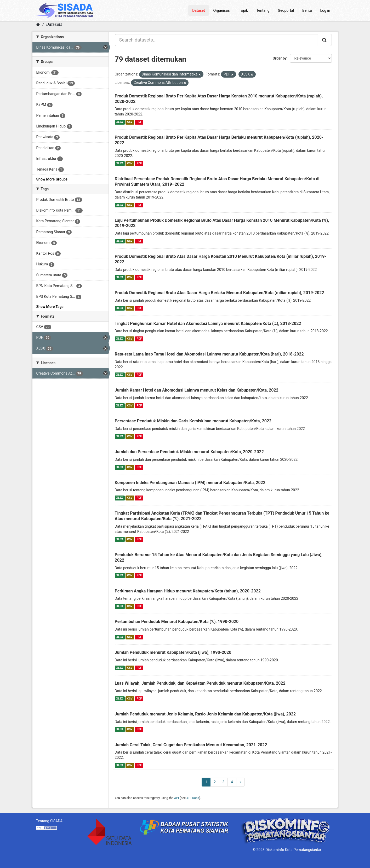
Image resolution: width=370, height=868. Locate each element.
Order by (280, 58)
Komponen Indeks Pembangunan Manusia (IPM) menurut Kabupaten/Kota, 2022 (190, 483)
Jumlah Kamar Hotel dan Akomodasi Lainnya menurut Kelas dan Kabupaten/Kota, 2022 (197, 390)
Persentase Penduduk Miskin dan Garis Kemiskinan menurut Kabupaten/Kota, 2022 (193, 421)
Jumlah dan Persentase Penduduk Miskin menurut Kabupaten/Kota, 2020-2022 (189, 452)
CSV (130, 122)
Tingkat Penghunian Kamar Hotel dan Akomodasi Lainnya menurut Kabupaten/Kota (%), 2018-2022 (208, 324)
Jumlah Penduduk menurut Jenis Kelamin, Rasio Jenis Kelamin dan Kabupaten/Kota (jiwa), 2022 (205, 714)
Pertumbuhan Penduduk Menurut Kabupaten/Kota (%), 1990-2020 (177, 622)
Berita (307, 10)
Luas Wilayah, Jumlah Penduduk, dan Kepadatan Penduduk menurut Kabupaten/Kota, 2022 (200, 683)
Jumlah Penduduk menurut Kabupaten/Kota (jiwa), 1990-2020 (173, 652)
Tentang (263, 10)
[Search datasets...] (216, 40)
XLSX (120, 122)
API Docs (193, 798)
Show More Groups (52, 179)
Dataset (198, 10)
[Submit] (325, 40)
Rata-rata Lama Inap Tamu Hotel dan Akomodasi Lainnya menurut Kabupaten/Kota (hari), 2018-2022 (209, 354)
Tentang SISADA (49, 821)
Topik (243, 10)
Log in (325, 10)
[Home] (38, 24)
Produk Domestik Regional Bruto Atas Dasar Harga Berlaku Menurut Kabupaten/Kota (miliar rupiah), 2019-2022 (220, 293)
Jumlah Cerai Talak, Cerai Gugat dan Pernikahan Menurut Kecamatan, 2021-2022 (191, 745)
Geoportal (286, 10)
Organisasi (222, 10)
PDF (139, 122)
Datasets (54, 24)
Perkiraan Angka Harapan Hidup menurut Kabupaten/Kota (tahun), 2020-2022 (188, 591)
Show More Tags (50, 307)
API (177, 798)
